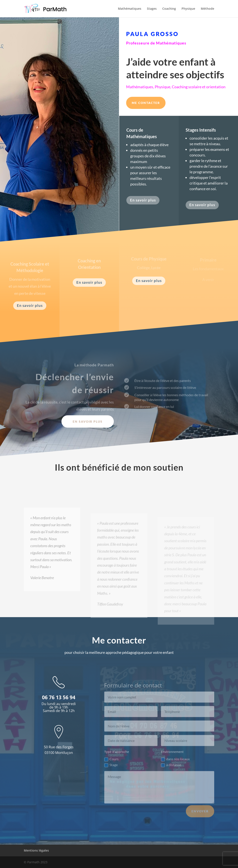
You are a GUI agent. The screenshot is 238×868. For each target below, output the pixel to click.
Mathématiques (130, 9)
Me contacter (146, 103)
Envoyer (200, 818)
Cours (111, 766)
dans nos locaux (175, 766)
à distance (171, 772)
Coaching (169, 9)
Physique (188, 9)
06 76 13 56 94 (59, 697)
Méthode (207, 9)
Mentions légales (36, 850)
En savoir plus (143, 203)
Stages (152, 9)
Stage (111, 772)
